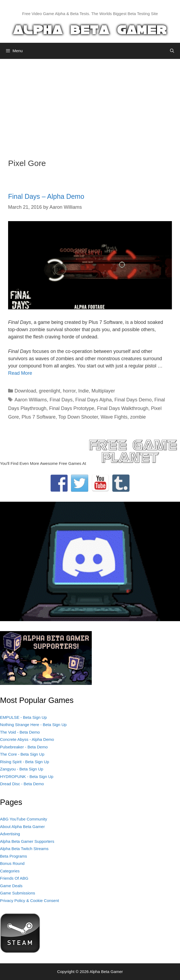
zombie (138, 417)
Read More (20, 373)
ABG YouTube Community (24, 819)
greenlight (50, 391)
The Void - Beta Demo (20, 732)
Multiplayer (103, 391)
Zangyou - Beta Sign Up (22, 769)
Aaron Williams (31, 400)
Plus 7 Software (39, 417)
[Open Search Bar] (172, 51)
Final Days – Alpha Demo (46, 196)
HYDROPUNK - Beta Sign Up (27, 776)
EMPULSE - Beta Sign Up (23, 717)
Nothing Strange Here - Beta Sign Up (33, 725)
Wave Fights (114, 417)
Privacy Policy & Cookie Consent (29, 901)
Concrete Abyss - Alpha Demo (27, 739)
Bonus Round (12, 863)
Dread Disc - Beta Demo (22, 784)
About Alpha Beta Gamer (22, 827)
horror (69, 391)
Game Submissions (18, 893)
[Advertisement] (90, 105)
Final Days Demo (133, 400)
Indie (84, 391)
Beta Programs (13, 856)
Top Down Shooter (78, 417)
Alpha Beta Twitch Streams (24, 849)
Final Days (61, 400)
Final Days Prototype (72, 408)
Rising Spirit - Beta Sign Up (25, 762)
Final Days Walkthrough (123, 408)
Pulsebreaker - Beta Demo (24, 747)
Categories (10, 871)
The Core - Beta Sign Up (22, 754)
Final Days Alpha (94, 400)
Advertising (10, 834)
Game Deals (11, 886)
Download (25, 391)
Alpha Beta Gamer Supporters (27, 841)
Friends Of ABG (14, 878)
